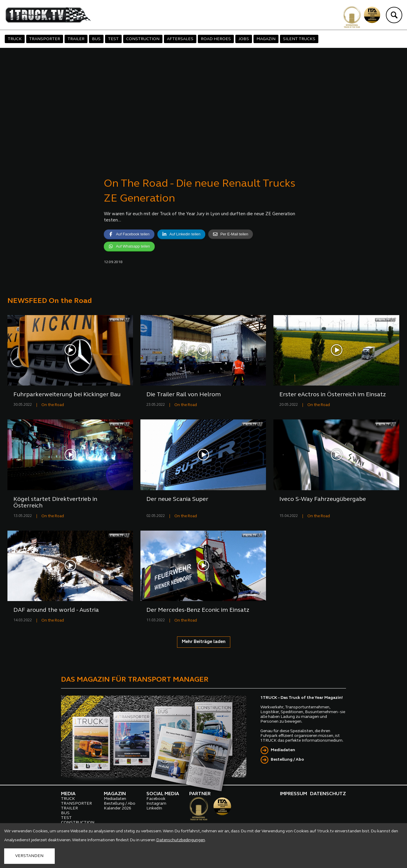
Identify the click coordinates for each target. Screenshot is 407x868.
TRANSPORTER (45, 39)
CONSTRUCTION (143, 39)
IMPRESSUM (293, 794)
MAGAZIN (266, 39)
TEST (113, 39)
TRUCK (15, 39)
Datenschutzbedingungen (181, 840)
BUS (96, 39)
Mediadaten (283, 750)
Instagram (156, 804)
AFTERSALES (180, 39)
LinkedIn (154, 808)
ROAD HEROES (216, 39)
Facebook (156, 799)
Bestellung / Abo (287, 760)
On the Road (53, 405)
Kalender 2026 (118, 808)
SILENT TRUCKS (299, 39)
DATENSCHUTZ (328, 794)
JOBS (244, 39)
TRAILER (76, 39)
